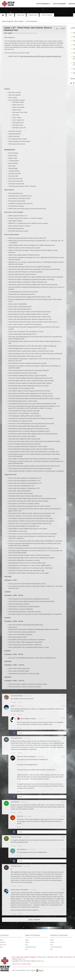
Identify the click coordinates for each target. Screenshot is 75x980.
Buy (26, 949)
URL (20, 702)
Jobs (1, 947)
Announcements (32, 21)
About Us (3, 942)
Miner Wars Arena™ (66, 957)
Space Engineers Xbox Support (13, 21)
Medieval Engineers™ (31, 957)
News (2, 940)
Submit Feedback (47, 15)
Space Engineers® (17, 957)
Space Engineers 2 (43, 4)
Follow (63, 29)
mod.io (29, 297)
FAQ (27, 945)
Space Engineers (59, 4)
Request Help (33, 15)
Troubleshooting (30, 947)
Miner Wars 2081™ (53, 957)
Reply (13, 702)
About (27, 942)
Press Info (3, 945)
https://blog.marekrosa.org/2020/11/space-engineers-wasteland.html (41, 56)
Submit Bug (20, 15)
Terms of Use (16, 964)
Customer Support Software (58, 928)
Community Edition (56, 947)
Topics (10, 15)
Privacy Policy (26, 964)
